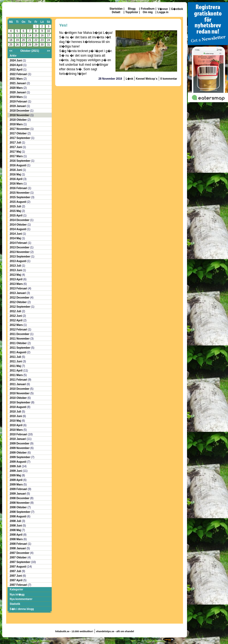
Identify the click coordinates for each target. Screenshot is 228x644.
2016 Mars (16, 184)
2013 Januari (18, 293)
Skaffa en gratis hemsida (146, 639)
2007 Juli (16, 571)
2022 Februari (19, 74)
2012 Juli (16, 311)
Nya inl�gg (17, 595)
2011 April (16, 371)
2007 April (16, 580)
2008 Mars (16, 539)
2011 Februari (19, 380)
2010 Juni (16, 416)
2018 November (20, 115)
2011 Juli (16, 357)
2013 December (20, 247)
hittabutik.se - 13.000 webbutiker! (74, 631)
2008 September (20, 512)
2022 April (16, 70)
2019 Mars (16, 97)
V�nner (163, 9)
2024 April (16, 65)
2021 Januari (18, 83)
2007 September (20, 562)
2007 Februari (19, 585)
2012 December (20, 298)
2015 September (20, 197)
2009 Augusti (18, 462)
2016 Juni (16, 170)
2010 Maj (16, 421)
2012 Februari (19, 330)
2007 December (20, 553)
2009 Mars (16, 485)
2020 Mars (16, 88)
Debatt (116, 12)
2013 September (20, 257)
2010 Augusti (18, 407)
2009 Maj (16, 475)
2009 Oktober (18, 453)
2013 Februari (19, 288)
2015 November (20, 193)
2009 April (16, 480)
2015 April (16, 216)
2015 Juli (16, 206)
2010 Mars (16, 430)
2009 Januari (18, 494)
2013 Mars (16, 284)
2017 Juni (16, 147)
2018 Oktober (18, 120)
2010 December (20, 389)
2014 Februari (19, 243)
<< (11, 51)
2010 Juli (16, 412)
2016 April (16, 179)
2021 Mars (16, 79)
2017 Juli (16, 143)
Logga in (163, 12)
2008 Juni (16, 526)
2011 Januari (18, 384)
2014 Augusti (18, 229)
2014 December (20, 220)
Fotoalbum (148, 9)
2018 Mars (16, 124)
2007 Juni (16, 576)
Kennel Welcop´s (147, 79)
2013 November (20, 252)
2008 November (20, 503)
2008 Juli (16, 521)
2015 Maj (16, 211)
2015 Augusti (18, 202)
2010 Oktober (18, 398)
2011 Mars (16, 375)
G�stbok (177, 9)
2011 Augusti (18, 352)
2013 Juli (16, 266)
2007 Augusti (18, 567)
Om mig (148, 12)
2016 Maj (16, 174)
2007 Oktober (18, 557)
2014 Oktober (18, 225)
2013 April (16, 279)
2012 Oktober (18, 302)
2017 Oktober (18, 133)
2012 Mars (16, 325)
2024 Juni (16, 60)
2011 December (20, 334)
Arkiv (13, 56)
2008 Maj (16, 530)
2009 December (20, 444)
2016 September (20, 161)
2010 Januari (18, 439)
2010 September (20, 402)
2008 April (16, 535)
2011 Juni (16, 361)
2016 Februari (19, 188)
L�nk (130, 79)
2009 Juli (16, 466)
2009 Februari (19, 489)
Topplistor (132, 12)
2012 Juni (16, 316)
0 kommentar (169, 79)
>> (48, 51)
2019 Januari (18, 106)
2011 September (20, 348)
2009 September (20, 457)
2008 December (20, 498)
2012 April (16, 320)
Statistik (15, 604)
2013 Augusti (18, 261)
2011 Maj (16, 366)
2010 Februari (19, 434)
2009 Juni (16, 471)
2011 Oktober (18, 343)
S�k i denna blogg (22, 609)
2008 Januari (18, 548)
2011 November (20, 339)
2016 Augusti (18, 165)
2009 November (20, 448)
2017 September (20, 138)
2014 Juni (16, 234)
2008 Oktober (18, 507)
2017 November (20, 129)
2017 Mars (16, 156)
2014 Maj (16, 238)
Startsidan (116, 9)
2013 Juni (16, 270)
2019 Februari (19, 102)
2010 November (20, 393)
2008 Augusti (18, 516)
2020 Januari (18, 92)
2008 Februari (19, 544)
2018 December (20, 111)
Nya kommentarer (21, 599)
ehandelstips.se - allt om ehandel (115, 631)
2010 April (16, 425)
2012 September (20, 307)
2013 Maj (16, 275)
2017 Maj (16, 152)
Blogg (132, 9)
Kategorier (16, 589)
